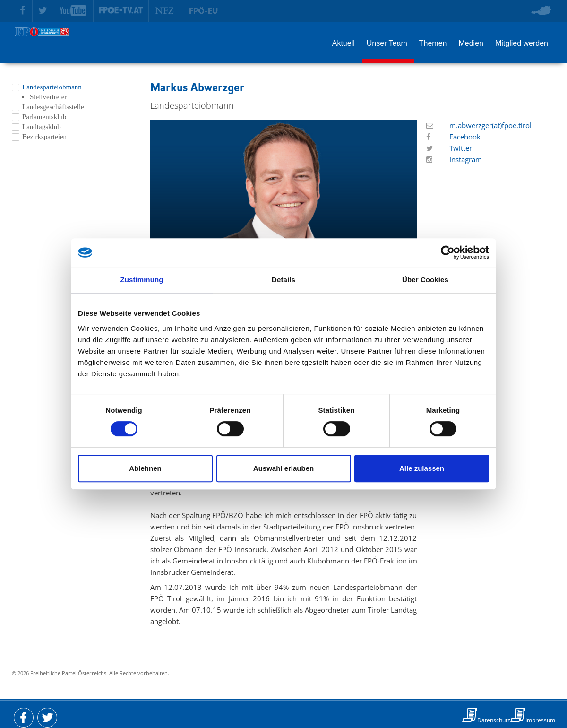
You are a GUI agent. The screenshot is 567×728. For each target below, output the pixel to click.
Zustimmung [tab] (142, 280)
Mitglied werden (522, 43)
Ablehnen (145, 468)
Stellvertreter (48, 97)
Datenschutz (494, 720)
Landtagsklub (42, 127)
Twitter (461, 148)
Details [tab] (283, 280)
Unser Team (387, 43)
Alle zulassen (422, 468)
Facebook (465, 137)
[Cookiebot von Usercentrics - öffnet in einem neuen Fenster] (448, 252)
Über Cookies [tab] (425, 280)
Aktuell (344, 43)
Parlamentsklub (44, 117)
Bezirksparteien (44, 137)
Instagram (466, 159)
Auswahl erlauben (283, 468)
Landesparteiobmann (52, 87)
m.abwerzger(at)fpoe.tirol (490, 125)
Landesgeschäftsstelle (53, 107)
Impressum (540, 720)
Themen (433, 43)
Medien (471, 43)
